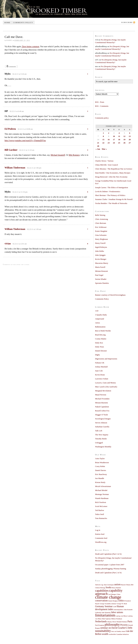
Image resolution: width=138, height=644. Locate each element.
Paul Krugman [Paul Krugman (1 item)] (100, 625)
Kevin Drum (100, 375)
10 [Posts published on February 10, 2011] (114, 136)
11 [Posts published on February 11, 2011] (119, 136)
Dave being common (30, 47)
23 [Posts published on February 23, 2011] (109, 143)
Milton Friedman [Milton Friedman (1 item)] (117, 619)
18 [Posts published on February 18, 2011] (119, 140)
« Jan (98, 149)
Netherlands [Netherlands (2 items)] (101, 622)
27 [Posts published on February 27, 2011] (130, 143)
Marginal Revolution (103, 391)
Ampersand (100, 319)
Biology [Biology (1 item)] (103, 588)
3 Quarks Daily (101, 315)
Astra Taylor (100, 458)
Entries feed (100, 534)
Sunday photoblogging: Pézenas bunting (111, 569)
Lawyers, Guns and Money (105, 383)
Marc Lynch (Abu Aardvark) (106, 387)
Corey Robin (100, 466)
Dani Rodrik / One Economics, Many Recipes (113, 173)
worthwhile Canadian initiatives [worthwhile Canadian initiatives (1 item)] (119, 634)
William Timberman (15, 168)
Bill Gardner (11, 150)
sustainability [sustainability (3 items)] (103, 631)
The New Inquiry (102, 435)
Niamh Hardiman (102, 498)
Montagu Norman (102, 494)
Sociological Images (103, 419)
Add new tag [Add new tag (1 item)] (99, 585)
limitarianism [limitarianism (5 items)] (105, 615)
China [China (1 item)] (118, 594)
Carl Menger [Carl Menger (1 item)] (112, 594)
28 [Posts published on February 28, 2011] (98, 146)
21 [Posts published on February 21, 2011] (98, 143)
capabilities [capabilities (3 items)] (102, 591)
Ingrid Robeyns (101, 247)
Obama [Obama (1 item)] (109, 622)
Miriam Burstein (101, 403)
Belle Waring (100, 215)
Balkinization (100, 327)
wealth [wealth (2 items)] (105, 634)
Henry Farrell (100, 243)
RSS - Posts (100, 102)
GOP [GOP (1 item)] (115, 607)
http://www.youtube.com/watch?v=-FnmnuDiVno (25, 141)
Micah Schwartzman (103, 486)
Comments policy (23, 22)
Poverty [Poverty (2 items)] (124, 625)
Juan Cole (99, 371)
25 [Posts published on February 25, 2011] (119, 143)
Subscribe (127, 22)
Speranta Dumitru (102, 283)
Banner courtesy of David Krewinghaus (110, 295)
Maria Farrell (100, 267)
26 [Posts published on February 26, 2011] (124, 143)
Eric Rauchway (101, 474)
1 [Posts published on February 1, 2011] (103, 133)
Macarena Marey (102, 263)
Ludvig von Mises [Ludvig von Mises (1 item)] (121, 616)
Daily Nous (100, 347)
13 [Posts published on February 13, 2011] (130, 136)
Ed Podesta (10, 129)
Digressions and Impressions (106, 359)
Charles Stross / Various (104, 161)
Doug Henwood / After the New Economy (111, 177)
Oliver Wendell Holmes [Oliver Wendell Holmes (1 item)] (120, 622)
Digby (98, 355)
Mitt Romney (74, 155)
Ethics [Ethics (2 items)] (122, 601)
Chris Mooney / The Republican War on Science (114, 169)
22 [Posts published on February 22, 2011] (103, 143)
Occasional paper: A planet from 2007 (110, 565)
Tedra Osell (100, 514)
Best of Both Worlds (103, 331)
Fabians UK (100, 363)
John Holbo (100, 251)
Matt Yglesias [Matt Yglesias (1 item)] (106, 619)
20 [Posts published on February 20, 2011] (130, 140)
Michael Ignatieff (58, 155)
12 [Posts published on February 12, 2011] (124, 136)
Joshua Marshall (101, 367)
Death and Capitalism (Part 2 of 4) (108, 573)
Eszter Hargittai (101, 231)
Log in (98, 530)
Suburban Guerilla (102, 427)
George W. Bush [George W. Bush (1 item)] (122, 604)
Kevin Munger (101, 259)
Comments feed (101, 538)
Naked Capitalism (102, 407)
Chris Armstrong (102, 219)
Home (7, 22)
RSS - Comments (102, 106)
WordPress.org (101, 542)
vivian (8, 244)
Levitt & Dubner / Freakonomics (108, 191)
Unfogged (99, 443)
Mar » (104, 149)
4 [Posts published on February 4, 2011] (119, 133)
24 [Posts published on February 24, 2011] (114, 143)
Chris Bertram (101, 223)
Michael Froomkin (102, 399)
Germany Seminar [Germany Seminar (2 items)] (104, 606)
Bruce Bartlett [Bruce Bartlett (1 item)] (116, 588)
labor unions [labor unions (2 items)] (117, 612)
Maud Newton (101, 395)
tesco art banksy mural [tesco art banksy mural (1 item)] (118, 631)
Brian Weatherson (102, 462)
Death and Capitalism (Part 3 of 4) (108, 554)
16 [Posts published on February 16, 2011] (109, 140)
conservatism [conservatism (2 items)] (101, 601)
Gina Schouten (101, 235)
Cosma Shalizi (101, 339)
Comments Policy (102, 299)
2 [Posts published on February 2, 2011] (109, 133)
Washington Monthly (103, 447)
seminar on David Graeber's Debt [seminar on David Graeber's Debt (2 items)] (116, 628)
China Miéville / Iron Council (107, 165)
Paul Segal (99, 275)
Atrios (98, 323)
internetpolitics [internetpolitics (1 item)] (119, 610)
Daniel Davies (101, 470)
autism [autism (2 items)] (117, 584)
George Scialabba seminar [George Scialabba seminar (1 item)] (108, 604)
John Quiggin (100, 255)
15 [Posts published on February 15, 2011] (103, 140)
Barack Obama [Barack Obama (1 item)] (126, 585)
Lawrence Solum (102, 379)
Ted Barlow (100, 510)
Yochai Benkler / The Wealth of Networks (111, 203)
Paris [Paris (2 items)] (130, 622)
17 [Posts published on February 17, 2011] (114, 140)
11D (97, 311)
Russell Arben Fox (102, 411)
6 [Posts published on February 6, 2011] (130, 133)
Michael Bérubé (101, 490)
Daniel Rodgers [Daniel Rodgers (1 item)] (113, 601)
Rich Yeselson (101, 502)
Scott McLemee (101, 506)
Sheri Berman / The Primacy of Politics (110, 195)
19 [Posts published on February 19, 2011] (124, 140)
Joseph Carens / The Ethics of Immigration (112, 187)
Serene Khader (101, 279)
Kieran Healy (100, 482)
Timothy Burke (101, 439)
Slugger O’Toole (102, 415)
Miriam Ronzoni (101, 271)
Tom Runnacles (101, 518)
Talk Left (99, 431)
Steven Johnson (101, 423)
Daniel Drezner (101, 351)
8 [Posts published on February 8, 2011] (103, 136)
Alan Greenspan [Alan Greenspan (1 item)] (109, 585)
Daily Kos (99, 343)
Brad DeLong (100, 335)
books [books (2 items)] (109, 587)
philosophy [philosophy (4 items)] (112, 624)
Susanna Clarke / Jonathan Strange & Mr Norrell (114, 199)
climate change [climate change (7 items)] (108, 597)
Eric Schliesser (101, 227)
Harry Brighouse (102, 239)
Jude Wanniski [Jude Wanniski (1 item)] (106, 613)
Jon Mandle (100, 478)
